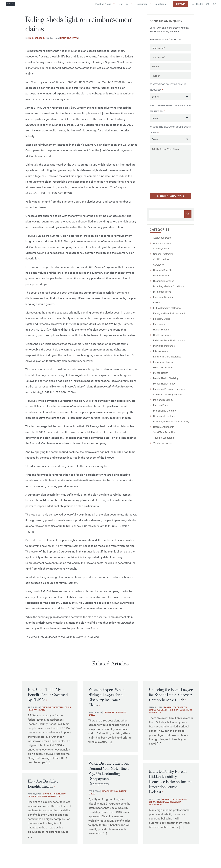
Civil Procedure (161, 261)
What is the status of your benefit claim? (170, 133)
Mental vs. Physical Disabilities (169, 391)
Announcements (162, 245)
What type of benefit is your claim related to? (170, 112)
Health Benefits (69, 42)
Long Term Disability (164, 364)
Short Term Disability (164, 434)
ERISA (156, 305)
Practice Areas (104, 6)
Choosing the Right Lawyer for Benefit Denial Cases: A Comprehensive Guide (171, 699)
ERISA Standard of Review (167, 310)
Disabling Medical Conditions (169, 288)
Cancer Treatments (163, 256)
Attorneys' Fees (161, 250)
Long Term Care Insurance (167, 359)
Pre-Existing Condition (165, 413)
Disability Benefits (163, 272)
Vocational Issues (162, 445)
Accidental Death (162, 240)
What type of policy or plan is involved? (168, 91)
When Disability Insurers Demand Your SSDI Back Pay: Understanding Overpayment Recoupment (109, 778)
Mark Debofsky (37, 42)
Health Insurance (162, 337)
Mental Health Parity (164, 386)
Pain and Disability (163, 402)
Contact (181, 6)
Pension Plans (161, 407)
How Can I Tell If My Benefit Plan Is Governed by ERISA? (48, 699)
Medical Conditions (163, 369)
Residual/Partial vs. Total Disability (171, 423)
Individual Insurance (164, 348)
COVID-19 (158, 267)
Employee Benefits (163, 299)
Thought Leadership (164, 440)
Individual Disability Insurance (169, 342)
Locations (161, 6)
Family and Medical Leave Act (169, 315)
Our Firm (124, 6)
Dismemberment (162, 294)
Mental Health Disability (166, 380)
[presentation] (168, 185)
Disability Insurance (164, 283)
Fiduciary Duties (162, 321)
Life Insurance (161, 353)
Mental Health (161, 375)
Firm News (159, 326)
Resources (142, 6)
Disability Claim (161, 278)
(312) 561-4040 (201, 6)
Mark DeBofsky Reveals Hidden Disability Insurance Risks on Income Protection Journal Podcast (171, 786)
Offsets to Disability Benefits (168, 396)
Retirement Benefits (164, 429)
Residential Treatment (165, 418)
